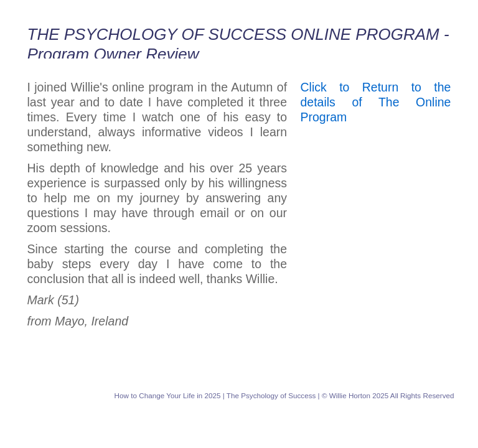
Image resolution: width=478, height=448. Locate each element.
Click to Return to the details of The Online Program (376, 102)
